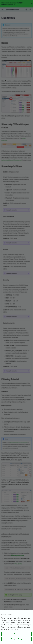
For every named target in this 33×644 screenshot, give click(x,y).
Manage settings (16, 639)
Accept (17, 634)
